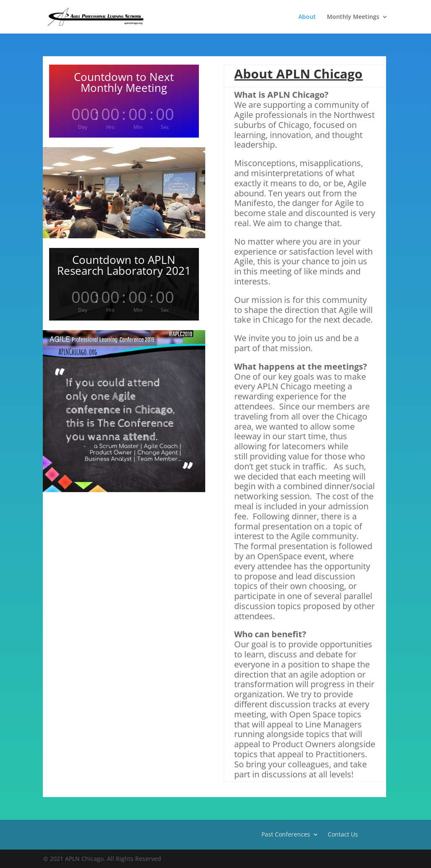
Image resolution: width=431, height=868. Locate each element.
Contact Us (343, 834)
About (307, 17)
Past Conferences (286, 834)
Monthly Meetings (353, 17)
